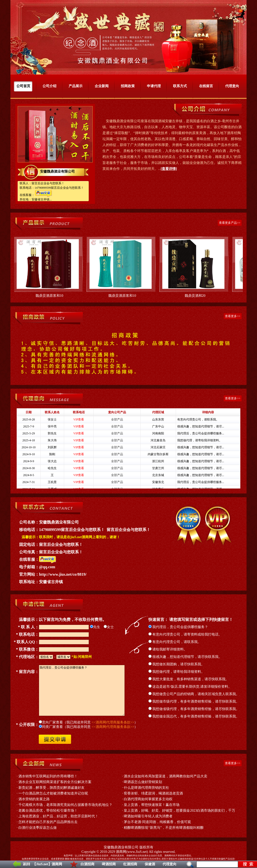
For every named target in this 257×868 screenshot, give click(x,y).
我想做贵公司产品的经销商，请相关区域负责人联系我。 (194, 694)
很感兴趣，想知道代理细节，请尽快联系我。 (185, 657)
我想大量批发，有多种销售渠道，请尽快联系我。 (189, 679)
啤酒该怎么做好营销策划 (143, 782)
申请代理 (154, 86)
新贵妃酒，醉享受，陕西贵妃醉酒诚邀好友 (51, 788)
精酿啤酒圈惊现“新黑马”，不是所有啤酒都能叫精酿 (164, 828)
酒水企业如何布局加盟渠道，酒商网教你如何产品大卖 (166, 776)
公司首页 (23, 86)
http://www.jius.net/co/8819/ (63, 574)
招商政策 (128, 86)
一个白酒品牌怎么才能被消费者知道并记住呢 (53, 793)
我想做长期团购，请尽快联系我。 (177, 664)
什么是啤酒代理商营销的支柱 (146, 788)
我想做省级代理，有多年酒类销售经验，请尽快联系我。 (194, 709)
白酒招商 (87, 864)
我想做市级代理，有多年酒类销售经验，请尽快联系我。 (194, 701)
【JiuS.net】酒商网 (47, 864)
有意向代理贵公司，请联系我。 (175, 642)
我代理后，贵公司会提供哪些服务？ (178, 627)
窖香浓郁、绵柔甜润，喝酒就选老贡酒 (153, 793)
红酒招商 (130, 864)
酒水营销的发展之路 (34, 799)
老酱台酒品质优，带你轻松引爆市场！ (48, 811)
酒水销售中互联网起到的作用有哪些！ (48, 776)
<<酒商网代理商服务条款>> (113, 722)
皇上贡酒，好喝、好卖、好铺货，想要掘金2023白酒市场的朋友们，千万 (179, 811)
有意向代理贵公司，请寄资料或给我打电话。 (185, 634)
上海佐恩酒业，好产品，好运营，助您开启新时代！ (58, 816)
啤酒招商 (109, 864)
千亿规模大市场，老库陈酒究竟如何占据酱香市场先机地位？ (65, 805)
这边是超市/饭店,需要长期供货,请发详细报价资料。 (190, 687)
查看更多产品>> (230, 223)
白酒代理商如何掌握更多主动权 (148, 799)
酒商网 (121, 852)
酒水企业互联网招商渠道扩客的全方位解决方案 (55, 782)
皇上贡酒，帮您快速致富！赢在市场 (152, 805)
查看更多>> (233, 316)
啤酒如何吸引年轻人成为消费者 (148, 816)
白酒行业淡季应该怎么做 (38, 828)
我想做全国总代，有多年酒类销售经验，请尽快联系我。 (194, 716)
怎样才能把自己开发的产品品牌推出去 (48, 822)
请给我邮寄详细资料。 (168, 649)
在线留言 (206, 86)
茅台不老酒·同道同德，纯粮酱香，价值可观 (157, 822)
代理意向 (170, 864)
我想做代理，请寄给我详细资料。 (177, 672)
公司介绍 (49, 86)
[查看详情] (169, 169)
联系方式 (180, 86)
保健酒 (150, 864)
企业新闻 (102, 86)
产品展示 (76, 86)
